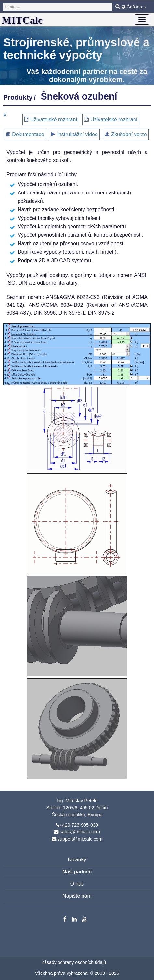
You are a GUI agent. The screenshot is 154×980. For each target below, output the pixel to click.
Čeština (134, 7)
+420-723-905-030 (79, 825)
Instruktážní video (77, 134)
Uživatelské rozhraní (54, 119)
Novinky (77, 860)
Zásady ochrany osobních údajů (74, 962)
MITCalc (22, 20)
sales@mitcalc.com (80, 832)
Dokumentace (28, 134)
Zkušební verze (129, 134)
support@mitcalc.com (80, 839)
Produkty (18, 97)
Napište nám (77, 896)
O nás (77, 884)
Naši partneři (77, 872)
